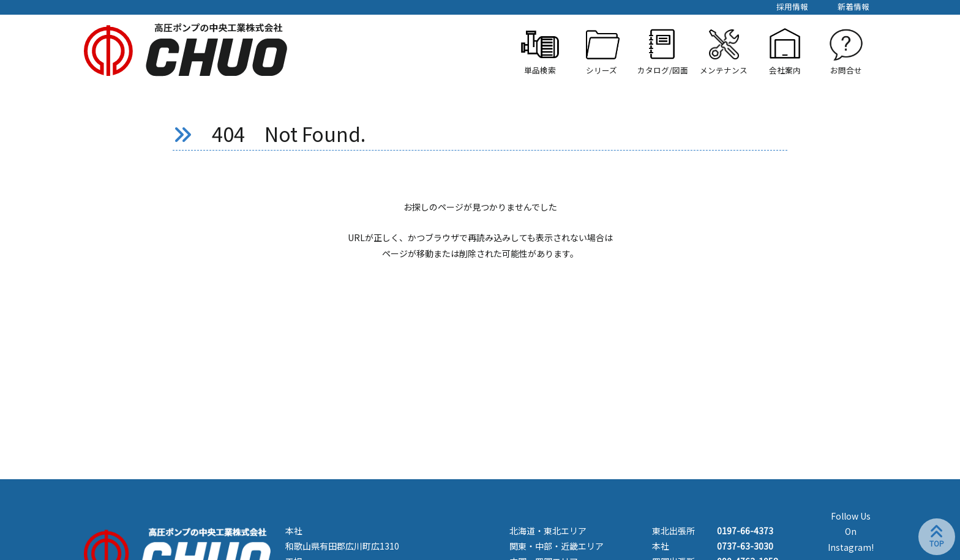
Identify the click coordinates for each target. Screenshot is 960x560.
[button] (601, 51)
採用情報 (792, 6)
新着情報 (853, 6)
